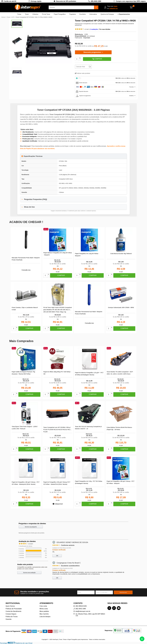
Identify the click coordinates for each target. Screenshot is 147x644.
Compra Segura (11, 614)
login (116, 6)
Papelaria (73, 14)
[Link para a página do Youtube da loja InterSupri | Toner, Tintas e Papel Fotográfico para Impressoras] (119, 608)
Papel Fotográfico (60, 14)
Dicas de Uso (29, 207)
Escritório (83, 14)
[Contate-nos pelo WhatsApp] (142, 639)
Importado (87, 38)
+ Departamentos (124, 14)
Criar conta (43, 606)
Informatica (93, 14)
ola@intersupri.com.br (83, 611)
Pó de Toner (46, 14)
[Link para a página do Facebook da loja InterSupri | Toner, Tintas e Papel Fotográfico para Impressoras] (114, 608)
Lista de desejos (45, 617)
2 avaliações (94, 29)
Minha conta (44, 609)
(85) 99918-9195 (81, 606)
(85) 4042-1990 (96, 1)
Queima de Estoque (107, 14)
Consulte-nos (26, 270)
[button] (27, 47)
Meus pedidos (44, 611)
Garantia (8, 619)
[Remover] (80, 60)
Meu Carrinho (44, 614)
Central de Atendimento (13, 611)
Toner (27, 14)
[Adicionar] (80, 58)
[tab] (106, 78)
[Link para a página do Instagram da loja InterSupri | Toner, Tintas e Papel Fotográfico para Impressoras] (109, 608)
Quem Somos (10, 606)
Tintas (19, 14)
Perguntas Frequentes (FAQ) (36, 199)
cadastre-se (113, 8)
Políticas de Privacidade (14, 609)
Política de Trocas (12, 617)
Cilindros (35, 14)
